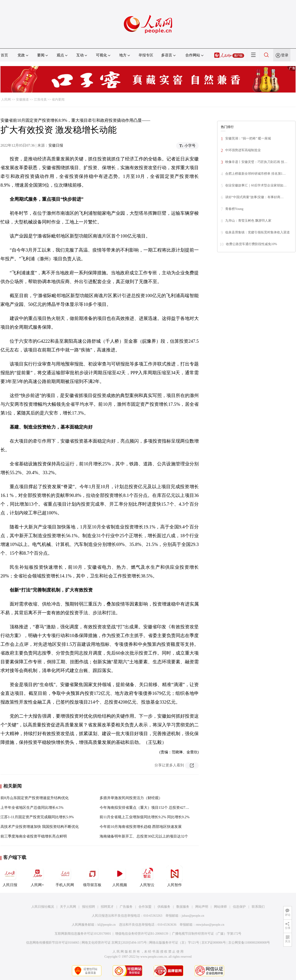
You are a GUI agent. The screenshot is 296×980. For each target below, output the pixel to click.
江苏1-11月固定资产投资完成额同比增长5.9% (37, 817)
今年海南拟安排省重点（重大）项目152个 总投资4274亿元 (147, 807)
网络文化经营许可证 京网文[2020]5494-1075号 (114, 943)
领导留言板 (92, 876)
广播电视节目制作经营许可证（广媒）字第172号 (207, 934)
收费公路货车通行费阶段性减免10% (252, 244)
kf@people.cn (107, 925)
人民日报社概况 (43, 907)
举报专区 (146, 55)
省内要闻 (58, 100)
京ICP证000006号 (214, 943)
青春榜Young (234, 209)
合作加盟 (145, 907)
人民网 (6, 100)
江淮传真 (40, 100)
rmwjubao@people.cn (210, 925)
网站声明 (202, 907)
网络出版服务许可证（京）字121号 (174, 943)
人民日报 (10, 876)
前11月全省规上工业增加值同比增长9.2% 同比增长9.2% (145, 817)
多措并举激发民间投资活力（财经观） (131, 798)
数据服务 (183, 907)
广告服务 (126, 907)
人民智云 (147, 876)
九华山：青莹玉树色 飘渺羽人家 (248, 221)
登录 (285, 55)
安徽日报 (56, 145)
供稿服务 (164, 907)
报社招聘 (89, 907)
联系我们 (258, 907)
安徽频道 (22, 100)
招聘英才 (107, 907)
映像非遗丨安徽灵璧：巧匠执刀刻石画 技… (256, 162)
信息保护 (239, 907)
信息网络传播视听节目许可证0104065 (53, 943)
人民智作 (175, 876)
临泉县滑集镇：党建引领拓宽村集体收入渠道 (258, 232)
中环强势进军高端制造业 (243, 150)
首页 (4, 55)
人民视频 (120, 876)
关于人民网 (68, 907)
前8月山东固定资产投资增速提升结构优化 (35, 798)
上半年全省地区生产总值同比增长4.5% (32, 807)
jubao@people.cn (193, 916)
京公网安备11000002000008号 (249, 943)
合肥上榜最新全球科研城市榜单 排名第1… (256, 174)
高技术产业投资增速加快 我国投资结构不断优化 (40, 827)
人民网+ (37, 876)
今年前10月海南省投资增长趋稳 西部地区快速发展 (141, 827)
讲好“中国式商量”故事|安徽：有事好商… (254, 197)
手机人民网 (65, 876)
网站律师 (220, 907)
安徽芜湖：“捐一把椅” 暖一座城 (248, 138)
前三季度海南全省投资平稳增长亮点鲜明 (34, 836)
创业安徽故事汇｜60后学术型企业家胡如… (256, 185)
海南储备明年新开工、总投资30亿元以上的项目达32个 (144, 836)
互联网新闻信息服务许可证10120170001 (83, 934)
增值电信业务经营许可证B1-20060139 (142, 934)
